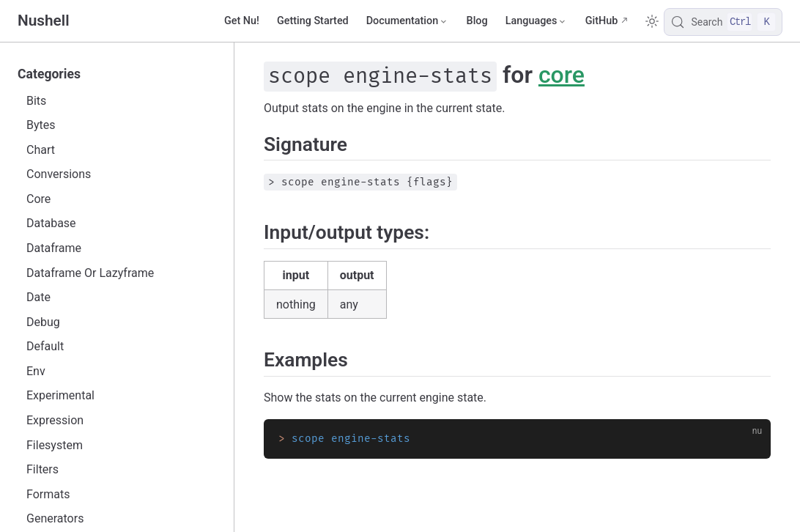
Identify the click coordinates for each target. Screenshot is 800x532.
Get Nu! (242, 21)
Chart (41, 150)
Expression (55, 420)
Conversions (59, 174)
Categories (49, 74)
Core (38, 199)
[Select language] (537, 21)
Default (45, 346)
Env (36, 371)
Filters (42, 469)
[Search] (723, 22)
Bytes (41, 125)
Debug (43, 322)
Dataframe (54, 248)
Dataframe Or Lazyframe (90, 273)
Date (38, 297)
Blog (477, 21)
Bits (36, 101)
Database (51, 223)
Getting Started (313, 21)
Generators (55, 518)
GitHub (602, 21)
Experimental (60, 395)
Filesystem (55, 445)
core (562, 75)
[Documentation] (408, 21)
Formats (48, 494)
